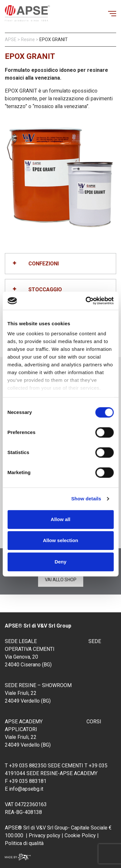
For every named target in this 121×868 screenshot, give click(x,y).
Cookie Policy (80, 835)
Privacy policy (45, 835)
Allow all (60, 519)
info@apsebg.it (26, 789)
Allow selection (60, 540)
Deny (60, 562)
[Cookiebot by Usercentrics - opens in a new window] (86, 301)
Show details (86, 499)
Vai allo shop (61, 580)
